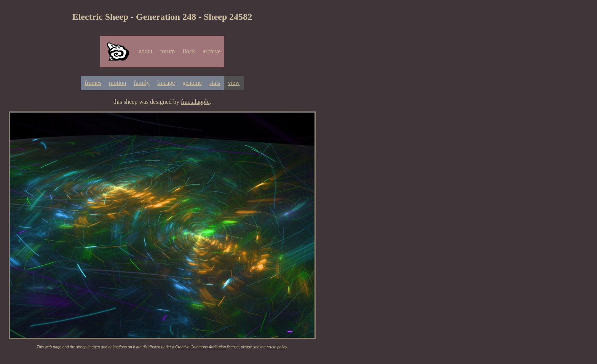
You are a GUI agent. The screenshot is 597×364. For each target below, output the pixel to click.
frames (93, 83)
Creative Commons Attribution (200, 347)
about (146, 51)
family (142, 83)
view (234, 83)
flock (189, 51)
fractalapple (195, 102)
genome (192, 83)
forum (167, 51)
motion (117, 83)
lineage (166, 83)
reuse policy (277, 347)
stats (215, 83)
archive (212, 51)
